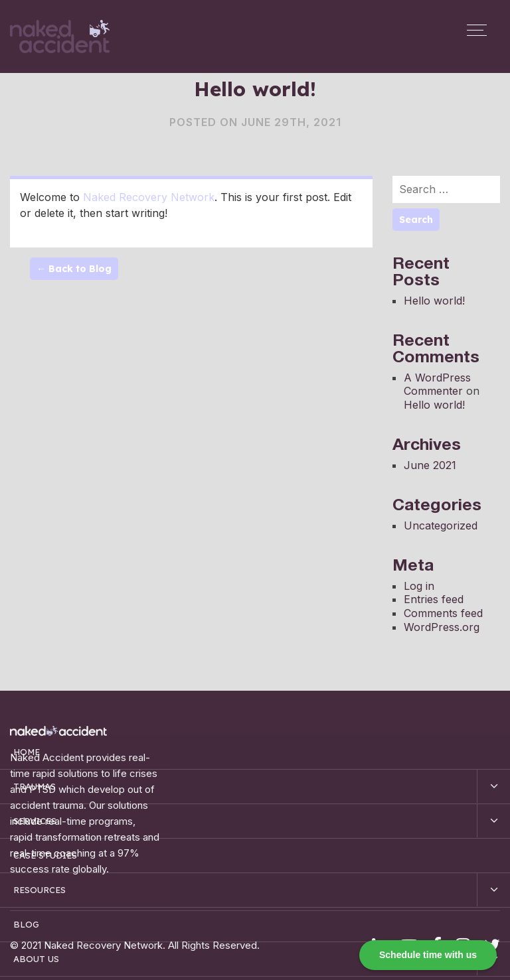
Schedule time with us (428, 955)
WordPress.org (442, 627)
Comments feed (443, 613)
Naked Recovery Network (149, 197)
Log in (419, 586)
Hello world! (434, 301)
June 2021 (430, 465)
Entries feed (434, 599)
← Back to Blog (74, 269)
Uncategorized (441, 525)
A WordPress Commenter (437, 385)
